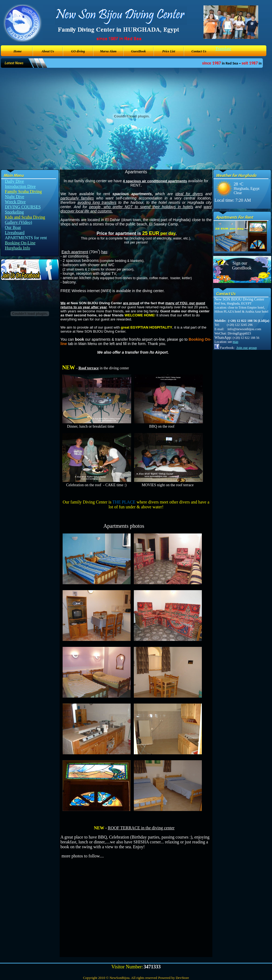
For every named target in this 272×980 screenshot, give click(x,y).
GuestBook (139, 51)
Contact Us (199, 51)
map (235, 342)
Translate (223, 49)
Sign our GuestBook (240, 266)
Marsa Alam (108, 51)
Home (18, 51)
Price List (169, 51)
